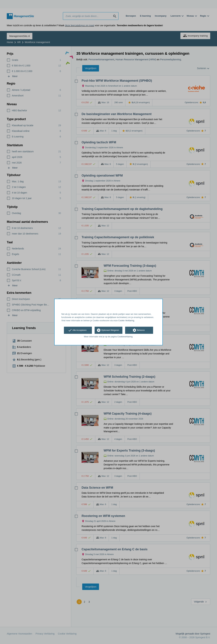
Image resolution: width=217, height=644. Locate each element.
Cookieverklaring (125, 337)
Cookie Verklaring (126, 321)
